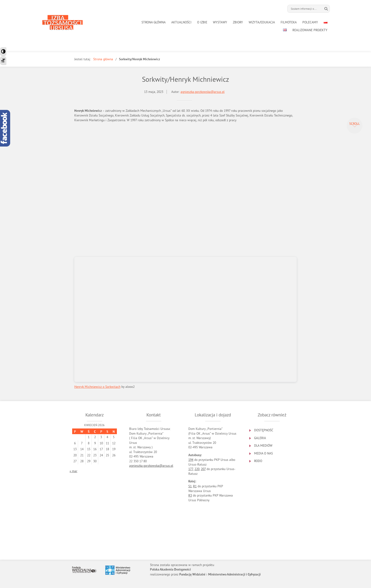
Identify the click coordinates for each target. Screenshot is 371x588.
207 (203, 469)
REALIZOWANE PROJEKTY (310, 30)
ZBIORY (238, 22)
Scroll (355, 124)
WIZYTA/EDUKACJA (262, 22)
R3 (190, 495)
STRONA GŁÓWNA (154, 22)
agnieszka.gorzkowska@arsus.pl (203, 92)
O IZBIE (202, 22)
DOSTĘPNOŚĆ (264, 430)
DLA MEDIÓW (263, 446)
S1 (190, 486)
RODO (258, 461)
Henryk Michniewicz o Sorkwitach (97, 387)
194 (191, 460)
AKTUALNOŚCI (181, 22)
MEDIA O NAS (263, 453)
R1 (195, 486)
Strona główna (103, 59)
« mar (73, 471)
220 (197, 469)
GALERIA (260, 438)
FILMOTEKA (289, 22)
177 (191, 469)
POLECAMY (310, 22)
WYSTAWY (220, 22)
